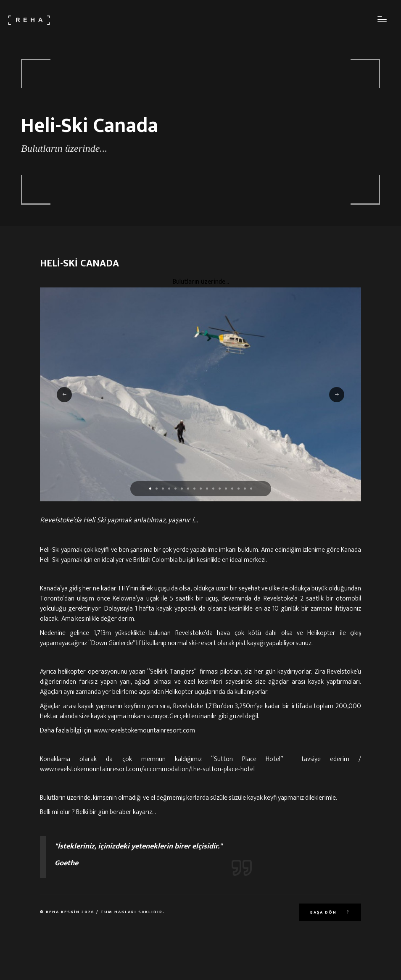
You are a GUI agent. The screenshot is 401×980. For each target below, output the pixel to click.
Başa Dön (330, 912)
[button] (150, 489)
